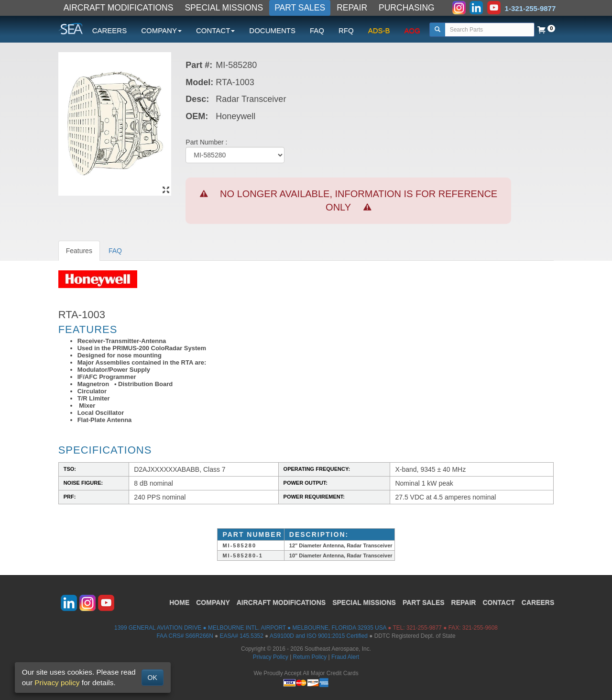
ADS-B (379, 30)
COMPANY (213, 602)
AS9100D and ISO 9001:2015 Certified (319, 636)
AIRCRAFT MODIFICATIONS (119, 8)
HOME (179, 602)
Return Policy (310, 657)
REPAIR (352, 8)
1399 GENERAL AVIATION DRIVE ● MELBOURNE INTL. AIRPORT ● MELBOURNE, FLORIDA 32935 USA (250, 628)
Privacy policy (57, 683)
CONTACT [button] (215, 30)
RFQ (346, 30)
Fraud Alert (345, 657)
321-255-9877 (424, 628)
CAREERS (110, 30)
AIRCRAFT (281, 602)
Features (79, 251)
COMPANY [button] (161, 30)
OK (153, 678)
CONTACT (498, 602)
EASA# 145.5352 (242, 636)
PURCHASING (407, 8)
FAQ (317, 30)
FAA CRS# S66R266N (185, 636)
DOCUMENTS (272, 30)
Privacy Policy (271, 657)
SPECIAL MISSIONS (224, 8)
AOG (412, 30)
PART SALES (300, 8)
